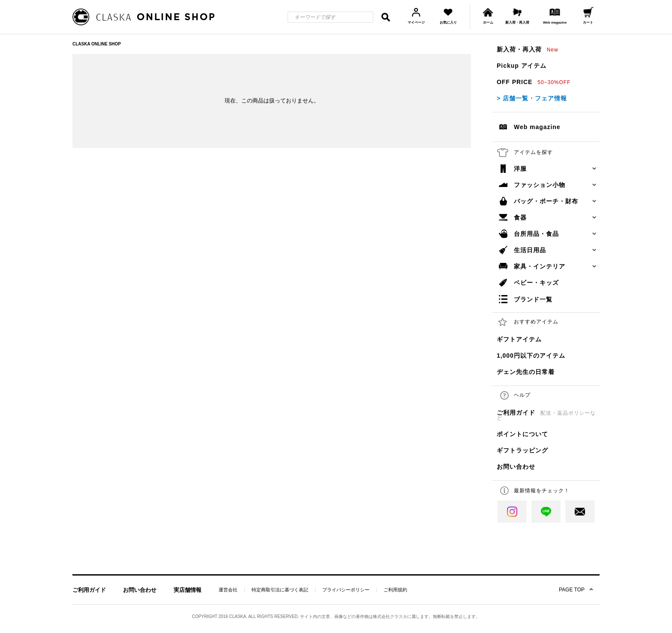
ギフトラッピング (522, 450)
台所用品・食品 (536, 234)
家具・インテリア (540, 266)
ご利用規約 (395, 590)
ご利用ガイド (546, 415)
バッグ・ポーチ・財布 (546, 201)
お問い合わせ (516, 467)
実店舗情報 (187, 590)
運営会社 (228, 590)
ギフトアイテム (519, 339)
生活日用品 (530, 250)
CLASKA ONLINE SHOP (97, 44)
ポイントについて (522, 434)
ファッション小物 (540, 185)
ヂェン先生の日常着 (526, 372)
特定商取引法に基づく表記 (280, 590)
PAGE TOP (572, 590)
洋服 (520, 169)
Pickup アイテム (522, 66)
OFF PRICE (534, 82)
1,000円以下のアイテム (531, 356)
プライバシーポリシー (346, 590)
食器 (520, 217)
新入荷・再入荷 (528, 49)
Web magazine (537, 127)
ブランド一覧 (533, 299)
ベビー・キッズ (536, 283)
